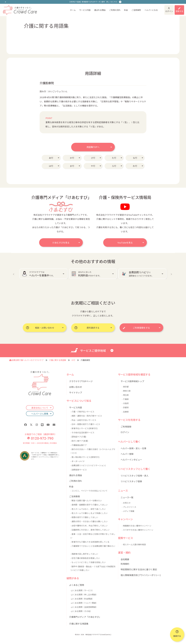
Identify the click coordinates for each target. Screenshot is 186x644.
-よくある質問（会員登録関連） (84, 607)
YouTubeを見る (125, 243)
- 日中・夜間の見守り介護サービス (85, 424)
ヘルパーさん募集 (40, 414)
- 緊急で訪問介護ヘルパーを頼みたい (86, 500)
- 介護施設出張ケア (79, 445)
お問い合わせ (76, 387)
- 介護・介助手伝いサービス (82, 412)
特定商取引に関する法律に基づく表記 (139, 569)
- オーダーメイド (78, 461)
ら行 (114, 166)
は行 (51, 166)
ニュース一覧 (127, 497)
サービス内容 (85, 10)
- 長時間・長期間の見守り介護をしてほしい (89, 505)
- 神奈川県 (126, 391)
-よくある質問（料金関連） (82, 599)
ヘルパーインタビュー (131, 460)
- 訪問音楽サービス (79, 470)
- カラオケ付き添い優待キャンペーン (138, 530)
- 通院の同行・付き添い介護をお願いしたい (89, 521)
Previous (14, 274)
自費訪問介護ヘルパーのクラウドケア (26, 360)
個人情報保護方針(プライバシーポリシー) (141, 575)
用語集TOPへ (93, 147)
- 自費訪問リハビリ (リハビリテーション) (88, 465)
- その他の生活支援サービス (82, 432)
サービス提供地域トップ (132, 381)
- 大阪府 (125, 403)
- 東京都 (125, 387)
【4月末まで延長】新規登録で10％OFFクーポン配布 (93, 2)
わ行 (135, 166)
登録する (179, 11)
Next (172, 274)
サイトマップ (76, 392)
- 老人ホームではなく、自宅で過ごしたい (88, 509)
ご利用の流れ (115, 10)
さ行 (93, 158)
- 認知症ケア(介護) (78, 437)
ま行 (72, 166)
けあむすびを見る (61, 243)
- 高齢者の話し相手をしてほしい (84, 554)
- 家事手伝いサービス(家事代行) (84, 428)
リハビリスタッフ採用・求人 (135, 476)
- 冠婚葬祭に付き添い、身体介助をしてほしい (90, 530)
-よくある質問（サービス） (82, 590)
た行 (114, 158)
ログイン (169, 11)
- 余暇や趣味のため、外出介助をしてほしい (89, 526)
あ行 (51, 158)
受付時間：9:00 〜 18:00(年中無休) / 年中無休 (40, 443)
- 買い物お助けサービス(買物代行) (85, 457)
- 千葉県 (125, 399)
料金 (126, 10)
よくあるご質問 (77, 585)
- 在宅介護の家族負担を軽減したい (85, 558)
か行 (72, 158)
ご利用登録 (126, 427)
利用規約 (125, 564)
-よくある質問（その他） (81, 611)
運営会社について (40, 408)
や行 (93, 166)
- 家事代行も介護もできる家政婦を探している (90, 542)
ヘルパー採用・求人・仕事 (133, 448)
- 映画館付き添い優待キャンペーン (137, 526)
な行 (135, 158)
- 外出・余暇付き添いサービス (83, 420)
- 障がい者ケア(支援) (79, 441)
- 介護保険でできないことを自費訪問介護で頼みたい (93, 546)
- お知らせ (126, 503)
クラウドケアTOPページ (81, 381)
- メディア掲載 (128, 511)
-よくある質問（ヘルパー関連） (84, 603)
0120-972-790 (40, 438)
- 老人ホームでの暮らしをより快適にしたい (89, 513)
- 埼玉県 (125, 395)
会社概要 (125, 559)
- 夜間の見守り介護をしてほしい (84, 517)
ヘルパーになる (151, 10)
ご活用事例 (136, 10)
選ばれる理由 (100, 10)
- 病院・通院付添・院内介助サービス (86, 416)
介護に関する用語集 (58, 360)
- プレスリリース (129, 507)
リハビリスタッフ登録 (131, 481)
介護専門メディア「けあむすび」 (85, 617)
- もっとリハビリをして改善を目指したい (88, 562)
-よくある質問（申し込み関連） (84, 594)
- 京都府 (125, 407)
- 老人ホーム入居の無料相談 (134, 544)
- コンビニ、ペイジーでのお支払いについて (89, 491)
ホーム (73, 10)
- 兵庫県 (125, 412)
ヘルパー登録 (127, 454)
